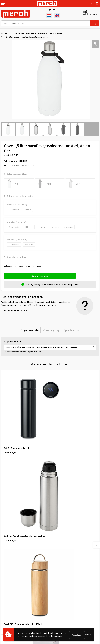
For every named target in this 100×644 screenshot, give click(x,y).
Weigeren (88, 635)
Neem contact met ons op (15, 310)
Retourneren (7, 586)
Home (4, 33)
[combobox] (46, 23)
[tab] (30, 330)
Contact (5, 582)
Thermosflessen (55, 33)
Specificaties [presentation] (71, 330)
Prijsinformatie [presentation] (30, 330)
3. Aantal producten (15, 257)
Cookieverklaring (59, 590)
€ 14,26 (60, 490)
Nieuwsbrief (57, 538)
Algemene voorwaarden (62, 582)
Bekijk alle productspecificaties (19, 165)
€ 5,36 (10, 425)
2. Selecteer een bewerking (19, 196)
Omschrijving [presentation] (51, 330)
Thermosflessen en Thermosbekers (29, 33)
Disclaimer (56, 598)
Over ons (55, 534)
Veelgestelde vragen (60, 542)
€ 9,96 (10, 486)
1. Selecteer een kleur (16, 174)
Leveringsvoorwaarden (61, 586)
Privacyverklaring (59, 594)
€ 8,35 (59, 425)
